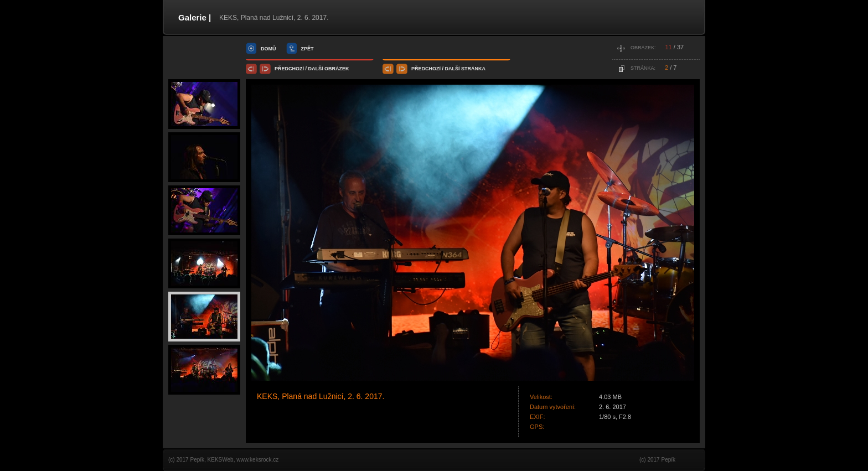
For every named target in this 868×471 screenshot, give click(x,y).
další (316, 69)
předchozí (289, 69)
